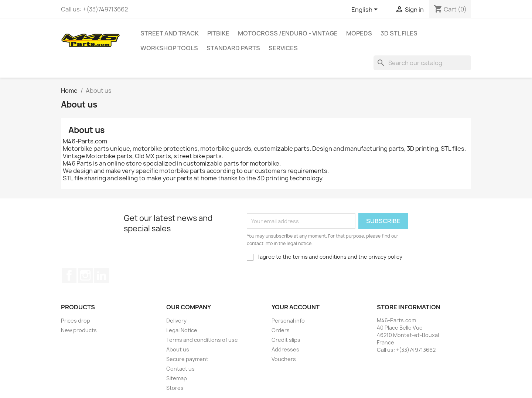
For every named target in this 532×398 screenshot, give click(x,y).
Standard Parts (233, 48)
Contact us (180, 369)
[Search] (422, 63)
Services (283, 48)
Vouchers (284, 359)
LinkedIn (102, 275)
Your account (296, 307)
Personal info (288, 321)
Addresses (285, 349)
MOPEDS (359, 33)
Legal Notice (182, 330)
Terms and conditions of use (202, 340)
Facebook (69, 275)
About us (178, 349)
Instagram (85, 275)
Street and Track (170, 33)
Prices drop (76, 321)
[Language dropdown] (366, 10)
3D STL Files (399, 33)
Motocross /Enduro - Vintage (288, 33)
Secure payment (187, 359)
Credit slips (286, 340)
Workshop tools (169, 48)
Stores (175, 388)
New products (79, 330)
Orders (281, 330)
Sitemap (177, 378)
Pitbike (218, 33)
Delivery (176, 321)
